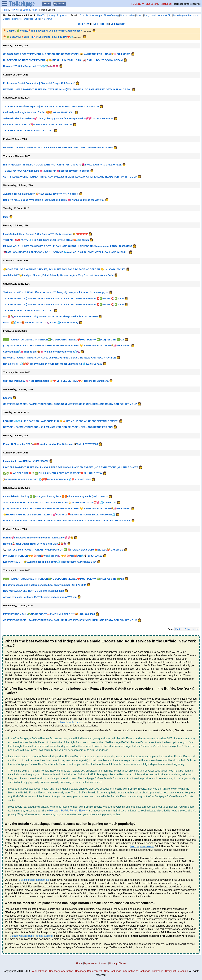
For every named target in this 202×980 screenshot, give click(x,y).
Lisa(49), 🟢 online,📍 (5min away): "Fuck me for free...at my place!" (43, 31)
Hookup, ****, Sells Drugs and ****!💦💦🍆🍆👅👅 (31, 66)
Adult (34, 10)
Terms (123, 963)
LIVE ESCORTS (100, 24)
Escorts (8, 398)
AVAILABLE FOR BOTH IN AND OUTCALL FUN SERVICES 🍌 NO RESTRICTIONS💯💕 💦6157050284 (60, 502)
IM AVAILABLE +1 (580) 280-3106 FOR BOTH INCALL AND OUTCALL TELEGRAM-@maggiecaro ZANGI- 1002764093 (68, 246)
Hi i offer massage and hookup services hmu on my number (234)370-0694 (45, 585)
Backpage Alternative (61, 971)
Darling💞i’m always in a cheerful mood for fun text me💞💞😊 (39, 537)
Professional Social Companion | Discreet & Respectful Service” (39, 83)
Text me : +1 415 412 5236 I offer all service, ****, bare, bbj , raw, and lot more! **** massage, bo (56, 292)
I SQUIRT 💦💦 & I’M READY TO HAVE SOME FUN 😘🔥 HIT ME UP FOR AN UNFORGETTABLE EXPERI (61, 421)
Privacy (113, 963)
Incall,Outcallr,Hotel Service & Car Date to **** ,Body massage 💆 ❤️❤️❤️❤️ (46, 234)
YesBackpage (40, 971)
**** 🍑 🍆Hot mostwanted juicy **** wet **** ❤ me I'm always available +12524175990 (50, 316)
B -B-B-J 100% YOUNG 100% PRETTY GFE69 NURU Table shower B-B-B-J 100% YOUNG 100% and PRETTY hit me (67, 520)
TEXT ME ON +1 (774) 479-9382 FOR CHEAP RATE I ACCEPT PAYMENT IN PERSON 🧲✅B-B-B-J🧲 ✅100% (64, 298)
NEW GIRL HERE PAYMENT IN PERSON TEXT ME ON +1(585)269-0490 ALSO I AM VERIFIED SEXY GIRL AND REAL (67, 89)
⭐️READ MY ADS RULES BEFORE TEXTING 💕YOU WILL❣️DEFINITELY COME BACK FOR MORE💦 (59, 514)
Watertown (47, 19)
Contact (103, 963)
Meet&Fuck (166, 4)
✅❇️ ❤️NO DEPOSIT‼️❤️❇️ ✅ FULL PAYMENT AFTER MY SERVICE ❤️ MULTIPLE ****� (53, 473)
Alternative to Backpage (137, 971)
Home (6, 10)
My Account (91, 963)
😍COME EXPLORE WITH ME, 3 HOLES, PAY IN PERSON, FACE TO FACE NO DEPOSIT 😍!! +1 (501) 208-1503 (64, 269)
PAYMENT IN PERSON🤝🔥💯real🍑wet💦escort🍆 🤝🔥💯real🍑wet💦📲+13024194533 (53, 556)
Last (197, 629)
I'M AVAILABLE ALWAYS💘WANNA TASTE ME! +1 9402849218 (38, 124)
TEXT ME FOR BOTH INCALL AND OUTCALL (28, 130)
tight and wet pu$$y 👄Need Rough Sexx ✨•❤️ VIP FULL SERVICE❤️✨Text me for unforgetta (56, 381)
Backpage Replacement (89, 971)
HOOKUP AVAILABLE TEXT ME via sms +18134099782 (34, 591)
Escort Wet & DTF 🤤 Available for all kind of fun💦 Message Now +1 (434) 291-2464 (50, 562)
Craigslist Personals (177, 971)
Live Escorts (152, 4)
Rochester (17, 19)
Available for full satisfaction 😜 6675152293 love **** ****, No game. (41, 194)
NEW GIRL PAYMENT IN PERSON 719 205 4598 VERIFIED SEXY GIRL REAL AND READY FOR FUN (58, 147)
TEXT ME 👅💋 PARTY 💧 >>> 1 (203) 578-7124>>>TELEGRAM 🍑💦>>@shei (46, 240)
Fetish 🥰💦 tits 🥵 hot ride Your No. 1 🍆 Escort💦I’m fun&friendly (41, 322)
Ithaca (139, 15)
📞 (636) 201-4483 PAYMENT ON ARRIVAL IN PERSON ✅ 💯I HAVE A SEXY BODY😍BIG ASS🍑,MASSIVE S (63, 550)
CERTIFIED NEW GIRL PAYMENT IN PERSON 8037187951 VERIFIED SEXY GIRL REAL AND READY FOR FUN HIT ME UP (70, 177)
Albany (52, 15)
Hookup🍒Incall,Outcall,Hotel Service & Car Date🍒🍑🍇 (35, 544)
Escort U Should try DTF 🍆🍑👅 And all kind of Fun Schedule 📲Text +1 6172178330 (51, 444)
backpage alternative (142, 846)
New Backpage (113, 971)
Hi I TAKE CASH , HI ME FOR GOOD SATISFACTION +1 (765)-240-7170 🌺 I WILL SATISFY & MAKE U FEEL (62, 165)
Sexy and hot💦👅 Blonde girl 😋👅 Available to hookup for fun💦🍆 (42, 352)
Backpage (158, 971)
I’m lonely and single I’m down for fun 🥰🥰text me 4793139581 (38, 112)
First (178, 629)
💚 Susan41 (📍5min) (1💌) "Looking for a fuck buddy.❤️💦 (38, 37)
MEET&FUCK (118, 24)
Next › (191, 629)
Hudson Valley (127, 15)
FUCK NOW (138, 4)
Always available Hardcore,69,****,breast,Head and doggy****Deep (40, 597)
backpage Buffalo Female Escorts (68, 810)
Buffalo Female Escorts (70, 722)
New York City (165, 15)
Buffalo (26, 10)
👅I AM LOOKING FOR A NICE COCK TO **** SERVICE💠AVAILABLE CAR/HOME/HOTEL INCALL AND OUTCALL (66, 252)
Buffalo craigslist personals (34, 880)
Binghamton (63, 15)
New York (16, 10)
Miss (6, 217)
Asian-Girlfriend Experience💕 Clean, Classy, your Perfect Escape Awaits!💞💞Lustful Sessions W (58, 118)
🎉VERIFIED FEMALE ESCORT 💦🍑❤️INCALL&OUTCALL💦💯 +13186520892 (47, 479)
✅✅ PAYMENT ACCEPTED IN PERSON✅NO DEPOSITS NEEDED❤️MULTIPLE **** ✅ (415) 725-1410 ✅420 (64, 339)
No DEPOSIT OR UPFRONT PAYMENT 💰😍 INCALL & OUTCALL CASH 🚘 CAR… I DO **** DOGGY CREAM (63, 60)
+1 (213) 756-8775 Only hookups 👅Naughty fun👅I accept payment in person (46, 171)
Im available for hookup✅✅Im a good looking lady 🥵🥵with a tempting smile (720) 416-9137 (56, 496)
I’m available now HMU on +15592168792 (26, 461)
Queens (7, 19)
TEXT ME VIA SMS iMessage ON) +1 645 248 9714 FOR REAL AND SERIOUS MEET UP (51, 106)
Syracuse (29, 19)
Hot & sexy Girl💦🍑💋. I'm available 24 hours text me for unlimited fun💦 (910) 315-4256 (53, 364)
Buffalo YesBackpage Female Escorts (31, 935)
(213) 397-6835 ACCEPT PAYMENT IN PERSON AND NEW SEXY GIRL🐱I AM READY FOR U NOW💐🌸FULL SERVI (67, 54)
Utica (37, 19)
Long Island (150, 15)
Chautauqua (96, 15)
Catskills (84, 15)
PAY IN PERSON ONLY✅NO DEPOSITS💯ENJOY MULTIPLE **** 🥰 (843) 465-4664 (49, 614)
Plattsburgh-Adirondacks (186, 15)
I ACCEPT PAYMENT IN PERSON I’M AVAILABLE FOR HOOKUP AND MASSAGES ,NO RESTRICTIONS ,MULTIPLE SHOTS (71, 467)
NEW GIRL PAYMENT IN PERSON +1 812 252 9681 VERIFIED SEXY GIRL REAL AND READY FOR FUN (60, 358)
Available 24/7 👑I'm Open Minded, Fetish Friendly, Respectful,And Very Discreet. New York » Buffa (58, 275)
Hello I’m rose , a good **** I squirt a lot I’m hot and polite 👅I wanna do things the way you (54, 200)
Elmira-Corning (111, 15)
